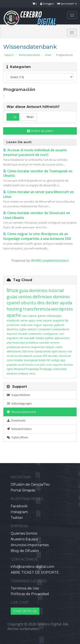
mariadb (29, 338)
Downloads (16, 420)
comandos (45, 329)
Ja (13, 117)
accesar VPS (40, 356)
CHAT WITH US (25, 611)
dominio (61, 297)
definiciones (14, 351)
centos (25, 297)
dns (41, 303)
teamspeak (31, 360)
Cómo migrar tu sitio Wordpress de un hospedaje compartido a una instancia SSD (37, 236)
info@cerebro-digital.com (32, 567)
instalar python (44, 338)
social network (23, 356)
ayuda (66, 303)
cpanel (13, 303)
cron (49, 365)
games (42, 316)
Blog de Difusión (25, 551)
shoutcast (65, 356)
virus (32, 374)
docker (52, 303)
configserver (51, 334)
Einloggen (47, 4)
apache (14, 315)
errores (55, 343)
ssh (21, 338)
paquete (12, 365)
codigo (55, 360)
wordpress (62, 309)
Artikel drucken (40, 131)
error (31, 351)
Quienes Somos (24, 533)
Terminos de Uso (25, 588)
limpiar (50, 347)
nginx (10, 369)
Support (9, 55)
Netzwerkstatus (19, 429)
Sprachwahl (67, 4)
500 (24, 351)
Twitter (17, 518)
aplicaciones (62, 338)
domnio (68, 365)
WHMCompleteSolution (50, 261)
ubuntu (28, 303)
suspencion (38, 347)
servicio (26, 347)
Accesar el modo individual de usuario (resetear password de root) (35, 152)
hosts (16, 343)
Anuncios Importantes (30, 545)
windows (12, 374)
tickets (42, 360)
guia (24, 290)
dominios (38, 290)
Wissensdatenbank (29, 55)
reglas (23, 329)
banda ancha (43, 351)
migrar (38, 325)
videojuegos (54, 316)
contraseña (60, 369)
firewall (23, 334)
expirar (33, 316)
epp (63, 360)
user (25, 316)
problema (32, 343)
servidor (53, 356)
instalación (13, 320)
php (9, 343)
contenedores (61, 329)
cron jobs (40, 365)
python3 (59, 325)
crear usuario (44, 320)
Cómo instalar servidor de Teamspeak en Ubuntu (38, 174)
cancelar (44, 343)
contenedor (35, 334)
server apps (28, 320)
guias (12, 297)
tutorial (56, 290)
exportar (48, 325)
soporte (58, 365)
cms (62, 334)
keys (23, 343)
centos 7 (32, 329)
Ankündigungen (19, 403)
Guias (48, 55)
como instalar (15, 360)
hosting (14, 309)
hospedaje (33, 369)
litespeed (20, 369)
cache (59, 347)
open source (59, 351)
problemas (13, 347)
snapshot (59, 320)
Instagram (19, 512)
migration (12, 338)
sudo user (27, 325)
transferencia (37, 309)
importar (12, 334)
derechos (12, 329)
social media (25, 365)
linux (12, 290)
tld (49, 360)
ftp (67, 320)
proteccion (13, 325)
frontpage (46, 369)
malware (23, 374)
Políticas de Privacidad (30, 594)
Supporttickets (18, 395)
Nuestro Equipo (24, 539)
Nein (28, 117)
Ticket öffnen (17, 437)
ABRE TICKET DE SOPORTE (35, 572)
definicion (42, 297)
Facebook (19, 506)
